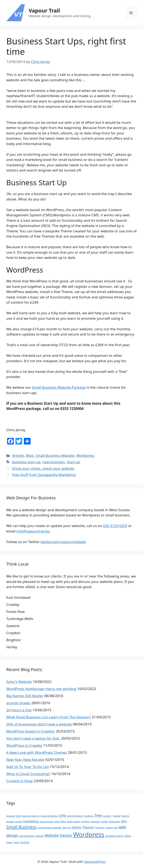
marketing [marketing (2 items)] (31, 821)
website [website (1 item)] (40, 836)
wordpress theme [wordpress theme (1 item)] (114, 836)
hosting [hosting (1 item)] (125, 816)
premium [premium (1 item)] (95, 822)
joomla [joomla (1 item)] (18, 822)
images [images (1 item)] (10, 822)
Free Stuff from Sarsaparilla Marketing (44, 475)
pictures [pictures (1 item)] (86, 822)
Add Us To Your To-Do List (28, 767)
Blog (30, 455)
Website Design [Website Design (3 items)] (58, 835)
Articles (18, 455)
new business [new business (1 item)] (46, 822)
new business (54, 462)
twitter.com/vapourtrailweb (63, 542)
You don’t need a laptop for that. (33, 738)
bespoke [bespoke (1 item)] (11, 816)
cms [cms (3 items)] (63, 815)
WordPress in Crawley (24, 745)
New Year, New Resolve (25, 760)
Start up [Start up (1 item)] (66, 828)
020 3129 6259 (115, 526)
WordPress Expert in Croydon (31, 731)
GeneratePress (95, 862)
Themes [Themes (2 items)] (88, 827)
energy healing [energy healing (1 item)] (75, 816)
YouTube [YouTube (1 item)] (25, 842)
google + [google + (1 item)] (107, 816)
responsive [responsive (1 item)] (114, 822)
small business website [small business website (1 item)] (49, 828)
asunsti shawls (18, 703)
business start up (26, 462)
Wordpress (86, 455)
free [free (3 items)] (98, 815)
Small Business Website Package (59, 387)
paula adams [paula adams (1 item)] (74, 822)
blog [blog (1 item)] (18, 816)
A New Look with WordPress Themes (37, 752)
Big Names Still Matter (25, 696)
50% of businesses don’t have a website (39, 724)
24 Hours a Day (19, 710)
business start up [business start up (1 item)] (31, 816)
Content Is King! (20, 781)
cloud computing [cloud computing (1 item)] (49, 816)
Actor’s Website (19, 682)
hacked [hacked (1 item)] (117, 816)
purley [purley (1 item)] (105, 822)
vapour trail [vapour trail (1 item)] (112, 828)
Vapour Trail (44, 10)
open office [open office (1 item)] (60, 822)
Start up (73, 462)
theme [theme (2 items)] (76, 827)
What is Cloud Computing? (28, 774)
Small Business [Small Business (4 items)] (21, 827)
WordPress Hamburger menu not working (41, 689)
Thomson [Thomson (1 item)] (100, 828)
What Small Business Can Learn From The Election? (49, 717)
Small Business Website (55, 455)
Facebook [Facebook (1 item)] (89, 816)
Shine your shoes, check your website (43, 468)
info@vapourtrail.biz (33, 531)
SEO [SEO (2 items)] (124, 821)
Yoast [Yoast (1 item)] (16, 842)
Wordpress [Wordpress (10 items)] (89, 834)
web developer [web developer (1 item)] (27, 836)
